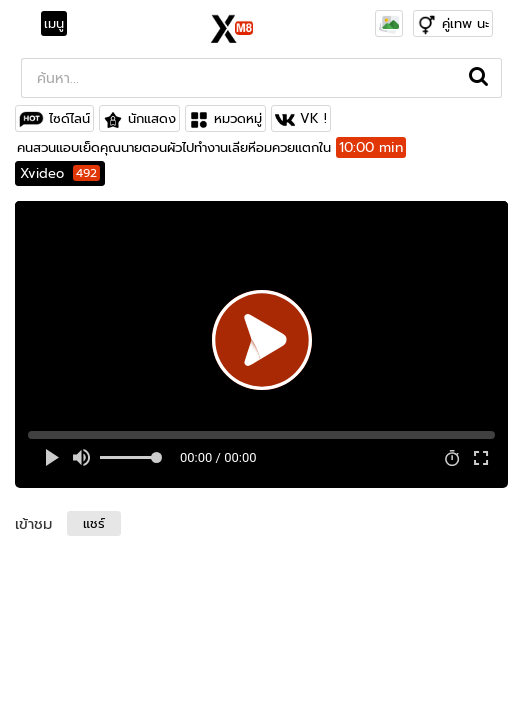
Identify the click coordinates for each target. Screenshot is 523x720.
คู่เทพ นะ (465, 23)
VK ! (313, 118)
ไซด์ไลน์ (69, 118)
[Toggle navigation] (60, 24)
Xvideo (60, 173)
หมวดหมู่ (238, 118)
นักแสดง (152, 118)
